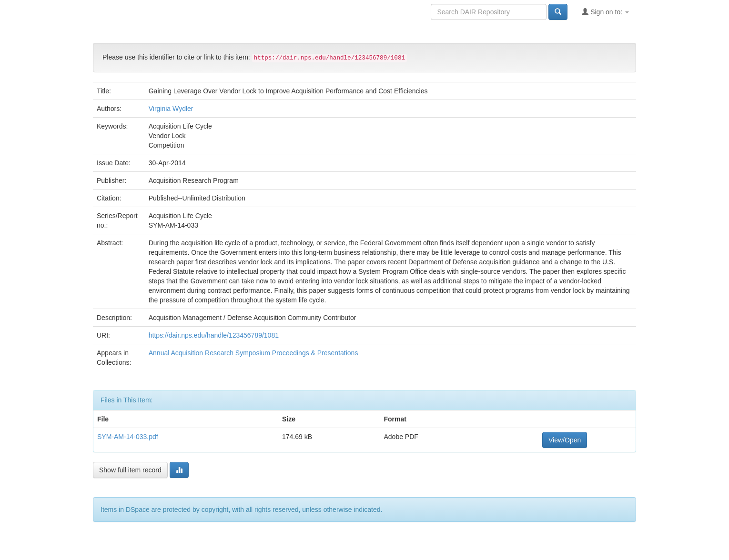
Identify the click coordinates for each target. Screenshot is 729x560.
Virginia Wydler (171, 109)
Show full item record (130, 470)
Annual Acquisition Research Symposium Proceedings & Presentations (253, 353)
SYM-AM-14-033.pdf (128, 437)
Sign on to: (605, 12)
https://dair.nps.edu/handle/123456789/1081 (214, 335)
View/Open (565, 440)
